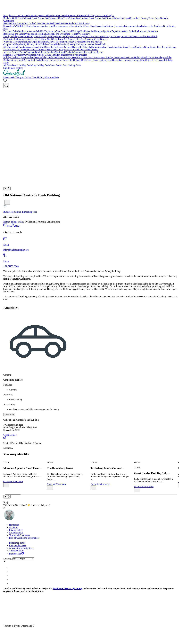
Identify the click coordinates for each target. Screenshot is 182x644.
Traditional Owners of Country (67, 588)
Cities (14, 23)
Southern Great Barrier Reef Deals (25, 60)
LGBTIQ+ (131, 36)
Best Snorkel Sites (72, 39)
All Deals (8, 65)
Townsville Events (18, 50)
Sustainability (43, 42)
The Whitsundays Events (102, 47)
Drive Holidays (83, 34)
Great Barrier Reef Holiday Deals (65, 65)
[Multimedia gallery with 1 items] (91, 139)
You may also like (16, 454)
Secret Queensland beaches (43, 15)
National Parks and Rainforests (75, 23)
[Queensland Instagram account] (11, 568)
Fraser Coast (154, 18)
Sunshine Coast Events (125, 47)
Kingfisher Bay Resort (14, 55)
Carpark (7, 375)
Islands (57, 23)
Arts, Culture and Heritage (68, 31)
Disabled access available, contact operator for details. (34, 409)
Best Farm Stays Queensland (93, 26)
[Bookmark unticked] (7, 202)
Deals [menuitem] (57, 77)
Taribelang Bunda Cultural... (107, 468)
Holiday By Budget (76, 42)
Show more (9, 415)
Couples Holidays (27, 36)
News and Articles (93, 42)
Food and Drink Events (37, 52)
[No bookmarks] (5, 81)
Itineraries (21, 42)
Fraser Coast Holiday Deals (99, 60)
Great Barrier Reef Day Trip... (152, 473)
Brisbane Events (32, 47)
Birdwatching (15, 400)
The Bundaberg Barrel (60, 468)
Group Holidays (64, 36)
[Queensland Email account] (11, 584)
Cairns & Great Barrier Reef (36, 18)
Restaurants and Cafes (14, 34)
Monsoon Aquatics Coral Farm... (22, 468)
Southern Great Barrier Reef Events (152, 47)
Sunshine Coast (56, 18)
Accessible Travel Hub (147, 36)
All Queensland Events (14, 47)
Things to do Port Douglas (102, 15)
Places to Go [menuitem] (9, 77)
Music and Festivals (64, 52)
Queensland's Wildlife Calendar (18, 26)
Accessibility (9, 405)
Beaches (7, 23)
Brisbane (8, 18)
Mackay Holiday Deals (52, 60)
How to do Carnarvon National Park (73, 15)
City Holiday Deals (41, 65)
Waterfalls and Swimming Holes (61, 34)
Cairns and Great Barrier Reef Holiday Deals (98, 57)
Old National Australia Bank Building (32, 195)
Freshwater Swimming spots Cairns (20, 39)
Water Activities (130, 31)
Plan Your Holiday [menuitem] (36, 77)
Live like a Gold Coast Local (50, 39)
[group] (23, 473)
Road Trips (31, 42)
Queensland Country (139, 18)
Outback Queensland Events (85, 50)
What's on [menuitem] (49, 77)
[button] (5, 188)
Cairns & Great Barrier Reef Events (74, 47)
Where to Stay (10, 42)
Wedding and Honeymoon (114, 36)
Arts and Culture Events (15, 52)
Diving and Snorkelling (35, 34)
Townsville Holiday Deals (74, 60)
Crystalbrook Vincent (35, 55)
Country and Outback (27, 23)
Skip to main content (13, 68)
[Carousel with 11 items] (91, 475)
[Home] (14, 75)
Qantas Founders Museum (57, 55)
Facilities (8, 385)
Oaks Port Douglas (78, 55)
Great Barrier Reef (45, 23)
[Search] (6, 85)
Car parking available (13, 380)
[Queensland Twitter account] (11, 576)
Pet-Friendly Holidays (46, 36)
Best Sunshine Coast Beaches (94, 39)
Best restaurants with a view (66, 26)
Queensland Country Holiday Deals (129, 60)
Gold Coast (17, 18)
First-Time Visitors (93, 36)
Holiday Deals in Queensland (17, 57)
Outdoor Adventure (27, 31)
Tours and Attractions (148, 31)
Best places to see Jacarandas (17, 15)
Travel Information (58, 42)
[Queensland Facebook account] (11, 572)
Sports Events (97, 52)
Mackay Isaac (123, 18)
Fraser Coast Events (36, 50)
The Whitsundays (72, 18)
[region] (91, 285)
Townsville (111, 18)
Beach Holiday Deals (22, 65)
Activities (8, 395)
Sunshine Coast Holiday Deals (133, 57)
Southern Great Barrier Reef (93, 18)
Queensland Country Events (59, 50)
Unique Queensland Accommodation (124, 26)
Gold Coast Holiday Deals (65, 57)
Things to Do (17, 222)
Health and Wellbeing (90, 31)
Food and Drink (11, 31)
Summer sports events (43, 26)
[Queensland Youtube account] (11, 580)
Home (6, 222)
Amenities (11, 308)
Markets (51, 52)
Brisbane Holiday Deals (42, 57)
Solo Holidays (78, 36)
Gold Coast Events (49, 47)
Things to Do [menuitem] (21, 77)
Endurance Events (82, 52)
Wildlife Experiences (46, 31)
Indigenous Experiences (112, 31)
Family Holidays (11, 36)
